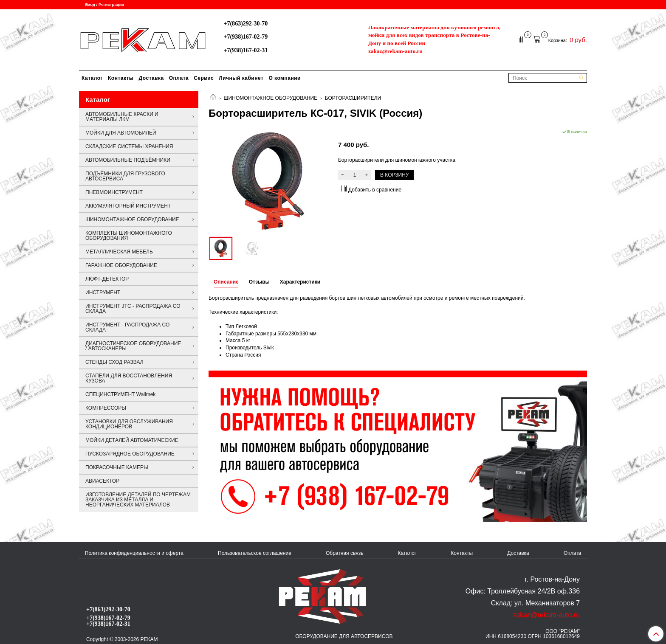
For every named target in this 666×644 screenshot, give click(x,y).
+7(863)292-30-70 (246, 23)
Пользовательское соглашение (255, 553)
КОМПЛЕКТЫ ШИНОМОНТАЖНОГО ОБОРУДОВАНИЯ (129, 236)
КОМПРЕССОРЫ (106, 408)
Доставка (151, 78)
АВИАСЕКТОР (102, 481)
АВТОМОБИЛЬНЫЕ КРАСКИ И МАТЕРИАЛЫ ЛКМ (122, 117)
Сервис (204, 78)
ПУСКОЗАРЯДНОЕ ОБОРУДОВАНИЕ (130, 454)
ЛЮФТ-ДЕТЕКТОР (107, 279)
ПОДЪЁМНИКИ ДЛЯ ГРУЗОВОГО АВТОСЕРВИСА (125, 176)
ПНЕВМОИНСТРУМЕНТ (114, 192)
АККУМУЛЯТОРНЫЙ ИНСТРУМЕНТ (128, 206)
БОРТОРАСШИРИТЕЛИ (353, 98)
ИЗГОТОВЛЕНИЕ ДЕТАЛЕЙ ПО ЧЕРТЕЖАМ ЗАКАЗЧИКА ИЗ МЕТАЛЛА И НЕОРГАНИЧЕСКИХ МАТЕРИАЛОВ (138, 500)
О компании (285, 78)
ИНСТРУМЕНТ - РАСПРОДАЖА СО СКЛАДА (127, 327)
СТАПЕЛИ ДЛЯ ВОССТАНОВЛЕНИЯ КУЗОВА (129, 378)
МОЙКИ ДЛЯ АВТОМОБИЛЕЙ (121, 133)
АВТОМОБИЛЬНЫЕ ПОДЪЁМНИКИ (128, 160)
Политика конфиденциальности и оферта (134, 553)
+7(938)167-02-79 (246, 37)
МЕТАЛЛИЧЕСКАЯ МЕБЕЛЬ (119, 252)
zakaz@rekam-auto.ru (395, 51)
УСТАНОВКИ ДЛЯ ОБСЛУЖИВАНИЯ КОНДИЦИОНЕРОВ (129, 424)
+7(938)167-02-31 (246, 50)
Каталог (92, 78)
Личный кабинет (241, 78)
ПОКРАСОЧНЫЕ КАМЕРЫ (117, 467)
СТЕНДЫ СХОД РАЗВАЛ (114, 362)
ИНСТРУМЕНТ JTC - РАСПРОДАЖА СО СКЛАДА (133, 309)
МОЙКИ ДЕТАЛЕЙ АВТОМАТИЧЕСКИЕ (132, 440)
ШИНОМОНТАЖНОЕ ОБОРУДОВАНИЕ (271, 98)
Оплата (179, 78)
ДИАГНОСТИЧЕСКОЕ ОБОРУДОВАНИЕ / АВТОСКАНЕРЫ (133, 346)
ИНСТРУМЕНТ (103, 292)
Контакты (121, 78)
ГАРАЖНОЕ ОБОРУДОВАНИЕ (121, 265)
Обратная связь (344, 553)
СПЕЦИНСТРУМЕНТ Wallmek (120, 394)
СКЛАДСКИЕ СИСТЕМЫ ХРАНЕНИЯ (129, 146)
